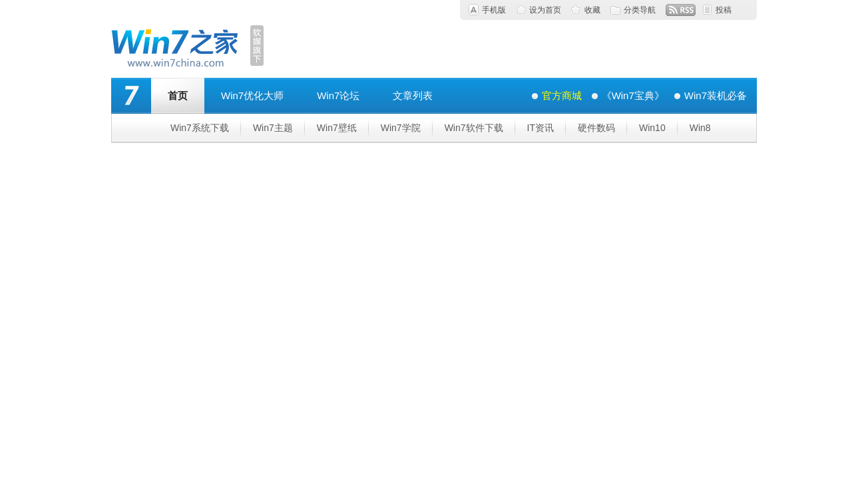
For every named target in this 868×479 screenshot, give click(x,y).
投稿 (724, 10)
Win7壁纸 (337, 128)
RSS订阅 (681, 10)
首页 (178, 95)
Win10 (652, 128)
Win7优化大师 (252, 95)
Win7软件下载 (474, 128)
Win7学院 (401, 128)
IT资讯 (541, 128)
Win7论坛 (338, 95)
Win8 (700, 128)
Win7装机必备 (716, 95)
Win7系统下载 (200, 128)
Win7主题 (273, 128)
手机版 (494, 10)
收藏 (592, 10)
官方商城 (562, 95)
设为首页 (545, 10)
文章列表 (413, 95)
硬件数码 (596, 128)
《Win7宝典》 (633, 95)
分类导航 (640, 10)
